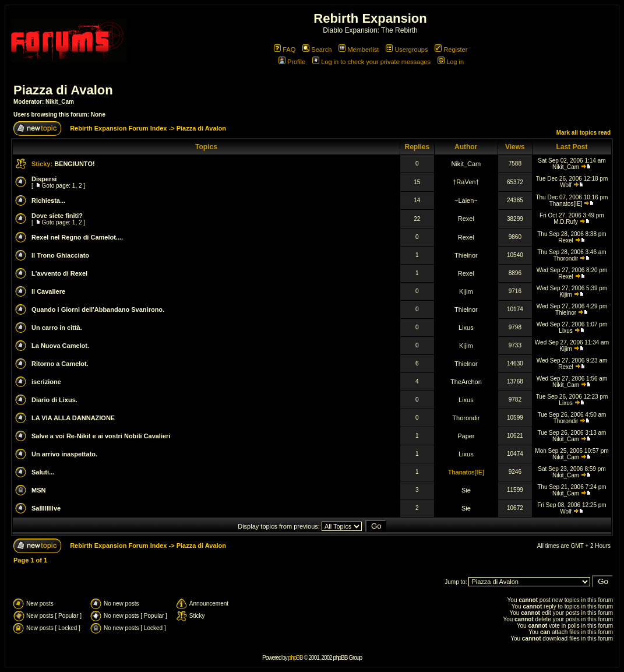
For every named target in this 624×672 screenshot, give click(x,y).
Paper (466, 436)
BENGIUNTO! (74, 164)
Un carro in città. (57, 328)
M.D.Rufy (566, 222)
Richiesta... (48, 200)
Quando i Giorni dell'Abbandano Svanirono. (98, 309)
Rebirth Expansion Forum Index (118, 128)
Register (451, 50)
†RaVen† (466, 182)
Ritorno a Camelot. (60, 364)
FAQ (285, 50)
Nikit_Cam (60, 102)
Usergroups (407, 50)
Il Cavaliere (48, 291)
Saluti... (43, 472)
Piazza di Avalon (63, 90)
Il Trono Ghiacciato (60, 255)
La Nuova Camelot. (60, 346)
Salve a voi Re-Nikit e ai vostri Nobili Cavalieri (101, 436)
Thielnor (466, 255)
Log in (451, 62)
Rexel (466, 219)
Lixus (466, 328)
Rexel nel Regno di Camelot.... (77, 237)
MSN (38, 490)
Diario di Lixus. (54, 400)
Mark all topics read (584, 133)
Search (317, 50)
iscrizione (46, 382)
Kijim (466, 291)
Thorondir (566, 258)
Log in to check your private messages (371, 62)
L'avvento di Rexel (59, 273)
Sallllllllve (46, 508)
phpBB (296, 658)
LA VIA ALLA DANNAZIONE (73, 418)
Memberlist (359, 50)
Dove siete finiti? (57, 216)
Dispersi (44, 179)
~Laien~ (466, 200)
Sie (466, 490)
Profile (292, 62)
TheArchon (466, 382)
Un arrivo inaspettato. (64, 454)
